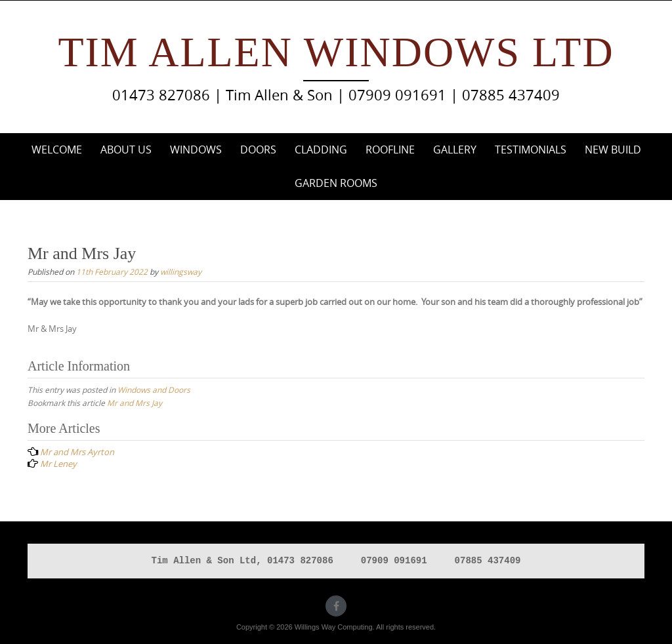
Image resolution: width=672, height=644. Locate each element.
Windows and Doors (154, 390)
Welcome (57, 150)
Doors (258, 150)
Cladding (321, 150)
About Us (126, 150)
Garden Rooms (336, 183)
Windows (196, 150)
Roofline (390, 150)
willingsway (181, 272)
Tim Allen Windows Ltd (336, 52)
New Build (613, 150)
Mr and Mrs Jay (135, 403)
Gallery (455, 150)
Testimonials (531, 150)
